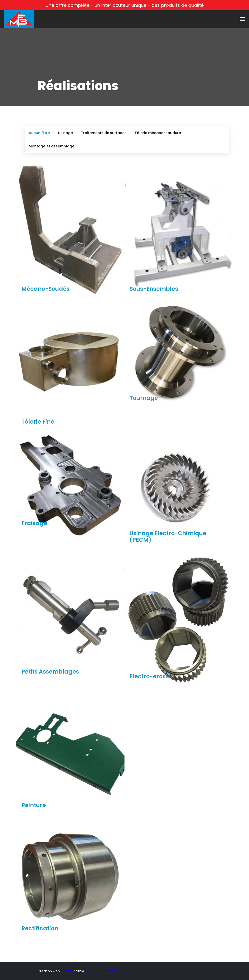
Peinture (34, 805)
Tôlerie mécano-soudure (158, 133)
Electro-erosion (152, 676)
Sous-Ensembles (154, 289)
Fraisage (34, 523)
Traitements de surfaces (104, 133)
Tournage (144, 398)
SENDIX (66, 971)
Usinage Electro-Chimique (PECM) (168, 537)
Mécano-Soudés (45, 289)
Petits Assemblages (50, 672)
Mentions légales (102, 971)
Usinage (65, 133)
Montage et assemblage (52, 146)
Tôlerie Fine (38, 422)
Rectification (40, 928)
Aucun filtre (39, 133)
